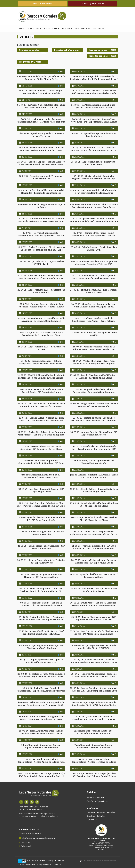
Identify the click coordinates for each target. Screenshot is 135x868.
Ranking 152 (99, 29)
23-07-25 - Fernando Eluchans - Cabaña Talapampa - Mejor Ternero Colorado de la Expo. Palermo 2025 (41, 364)
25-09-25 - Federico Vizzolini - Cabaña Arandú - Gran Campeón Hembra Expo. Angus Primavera (94, 193)
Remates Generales (42, 3)
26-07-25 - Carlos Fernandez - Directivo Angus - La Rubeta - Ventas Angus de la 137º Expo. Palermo (41, 250)
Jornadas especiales (103, 56)
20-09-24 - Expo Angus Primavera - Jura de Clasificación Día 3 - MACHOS (41, 661)
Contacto (24, 842)
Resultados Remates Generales (101, 812)
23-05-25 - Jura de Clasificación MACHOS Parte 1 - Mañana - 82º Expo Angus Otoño (94, 376)
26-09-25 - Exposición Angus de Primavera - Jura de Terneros (41, 135)
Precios (67, 29)
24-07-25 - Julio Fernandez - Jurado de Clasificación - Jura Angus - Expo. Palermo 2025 (94, 321)
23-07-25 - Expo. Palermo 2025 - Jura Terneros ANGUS (41, 348)
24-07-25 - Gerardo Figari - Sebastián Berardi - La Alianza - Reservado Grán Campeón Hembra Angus (41, 321)
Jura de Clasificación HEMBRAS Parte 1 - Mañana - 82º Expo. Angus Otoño (41, 476)
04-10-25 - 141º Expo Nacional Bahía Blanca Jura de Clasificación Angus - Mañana (41, 106)
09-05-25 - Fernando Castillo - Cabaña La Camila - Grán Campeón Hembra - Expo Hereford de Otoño (41, 605)
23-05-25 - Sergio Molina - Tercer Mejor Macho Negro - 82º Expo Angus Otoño (94, 405)
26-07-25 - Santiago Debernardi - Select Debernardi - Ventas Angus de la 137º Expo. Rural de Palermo (94, 235)
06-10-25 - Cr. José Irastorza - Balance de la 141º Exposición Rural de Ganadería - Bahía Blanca (94, 93)
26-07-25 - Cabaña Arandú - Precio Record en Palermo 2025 (94, 248)
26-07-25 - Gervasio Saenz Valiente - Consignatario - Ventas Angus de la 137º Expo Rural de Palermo (41, 235)
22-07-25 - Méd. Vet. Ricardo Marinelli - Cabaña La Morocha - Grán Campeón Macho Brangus (41, 376)
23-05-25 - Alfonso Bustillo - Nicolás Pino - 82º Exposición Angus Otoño (94, 433)
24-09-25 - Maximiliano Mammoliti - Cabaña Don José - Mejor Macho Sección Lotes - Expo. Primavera (41, 221)
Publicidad (25, 846)
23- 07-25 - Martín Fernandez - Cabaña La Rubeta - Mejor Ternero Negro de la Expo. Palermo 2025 (94, 349)
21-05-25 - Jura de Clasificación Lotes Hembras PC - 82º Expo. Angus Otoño (94, 504)
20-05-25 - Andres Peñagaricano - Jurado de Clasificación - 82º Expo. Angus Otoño (94, 561)
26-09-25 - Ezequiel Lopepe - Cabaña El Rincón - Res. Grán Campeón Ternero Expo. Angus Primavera (41, 164)
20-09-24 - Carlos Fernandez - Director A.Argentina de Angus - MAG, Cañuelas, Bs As (94, 661)
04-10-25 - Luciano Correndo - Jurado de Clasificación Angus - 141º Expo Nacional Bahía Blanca (41, 122)
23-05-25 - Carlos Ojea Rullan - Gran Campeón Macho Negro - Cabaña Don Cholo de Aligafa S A (41, 435)
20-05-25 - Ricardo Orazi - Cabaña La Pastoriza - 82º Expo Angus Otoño (41, 561)
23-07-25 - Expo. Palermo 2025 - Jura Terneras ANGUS (94, 334)
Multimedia (83, 29)
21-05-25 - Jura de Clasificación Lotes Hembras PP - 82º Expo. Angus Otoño (41, 519)
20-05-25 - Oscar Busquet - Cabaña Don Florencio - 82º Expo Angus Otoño (41, 576)
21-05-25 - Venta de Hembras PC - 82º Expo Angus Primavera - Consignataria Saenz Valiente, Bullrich (94, 548)
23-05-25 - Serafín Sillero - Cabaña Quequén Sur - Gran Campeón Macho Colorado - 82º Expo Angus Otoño (41, 420)
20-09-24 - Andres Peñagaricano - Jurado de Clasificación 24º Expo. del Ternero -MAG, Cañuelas (94, 676)
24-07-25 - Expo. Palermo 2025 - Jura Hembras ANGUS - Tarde (94, 291)
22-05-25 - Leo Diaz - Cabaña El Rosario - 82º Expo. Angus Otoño (41, 490)
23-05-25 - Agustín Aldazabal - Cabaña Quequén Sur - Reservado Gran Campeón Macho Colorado (94, 392)
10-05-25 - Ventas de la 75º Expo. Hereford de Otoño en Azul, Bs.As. (94, 590)
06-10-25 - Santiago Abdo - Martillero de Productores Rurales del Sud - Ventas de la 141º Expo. (94, 79)
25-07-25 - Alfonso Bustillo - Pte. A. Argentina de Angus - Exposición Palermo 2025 (94, 263)
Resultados (52, 29)
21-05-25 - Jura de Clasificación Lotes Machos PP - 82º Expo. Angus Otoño (94, 519)
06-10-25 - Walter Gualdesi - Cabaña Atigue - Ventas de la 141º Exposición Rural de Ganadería (41, 93)
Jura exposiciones (103, 50)
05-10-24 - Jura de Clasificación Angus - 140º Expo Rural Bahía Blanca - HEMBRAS (41, 633)
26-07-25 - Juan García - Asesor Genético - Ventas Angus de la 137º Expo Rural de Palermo (94, 220)
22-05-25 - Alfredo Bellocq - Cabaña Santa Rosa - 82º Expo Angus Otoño (94, 490)
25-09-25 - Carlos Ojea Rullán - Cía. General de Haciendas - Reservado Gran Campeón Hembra (41, 193)
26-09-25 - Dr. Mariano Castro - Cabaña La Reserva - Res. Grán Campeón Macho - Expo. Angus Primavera (94, 150)
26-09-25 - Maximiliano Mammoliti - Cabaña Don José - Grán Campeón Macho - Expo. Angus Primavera (41, 150)
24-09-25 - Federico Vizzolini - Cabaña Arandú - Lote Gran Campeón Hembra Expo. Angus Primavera (94, 207)
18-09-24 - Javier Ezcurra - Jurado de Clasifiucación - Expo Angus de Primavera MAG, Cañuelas (94, 719)
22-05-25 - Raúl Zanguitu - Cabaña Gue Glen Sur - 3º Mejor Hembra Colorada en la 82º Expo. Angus (41, 506)
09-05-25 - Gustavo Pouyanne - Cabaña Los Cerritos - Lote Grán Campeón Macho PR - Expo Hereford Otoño (41, 591)
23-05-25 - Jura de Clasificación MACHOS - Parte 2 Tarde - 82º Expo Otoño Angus (41, 391)
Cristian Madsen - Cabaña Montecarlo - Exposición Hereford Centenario (94, 732)
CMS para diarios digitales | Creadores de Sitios (99, 861)
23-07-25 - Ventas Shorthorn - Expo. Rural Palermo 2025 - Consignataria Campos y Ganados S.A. (94, 364)
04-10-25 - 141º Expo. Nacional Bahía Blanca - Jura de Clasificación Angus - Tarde (94, 106)
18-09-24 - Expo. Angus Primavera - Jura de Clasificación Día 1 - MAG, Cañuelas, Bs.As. (41, 732)
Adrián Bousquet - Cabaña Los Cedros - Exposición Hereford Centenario (41, 746)
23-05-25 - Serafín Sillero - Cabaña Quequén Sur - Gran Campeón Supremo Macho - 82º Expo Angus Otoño (94, 449)
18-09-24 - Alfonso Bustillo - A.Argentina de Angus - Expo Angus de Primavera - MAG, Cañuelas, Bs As (41, 719)
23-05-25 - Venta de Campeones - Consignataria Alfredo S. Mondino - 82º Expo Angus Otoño (41, 463)
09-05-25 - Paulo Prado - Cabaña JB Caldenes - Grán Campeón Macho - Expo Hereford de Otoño (94, 605)
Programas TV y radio (32, 62)
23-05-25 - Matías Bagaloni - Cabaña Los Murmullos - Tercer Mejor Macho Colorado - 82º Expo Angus (94, 420)
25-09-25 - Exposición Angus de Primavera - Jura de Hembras (41, 177)
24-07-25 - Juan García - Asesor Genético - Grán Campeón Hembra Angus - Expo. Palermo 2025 (41, 335)
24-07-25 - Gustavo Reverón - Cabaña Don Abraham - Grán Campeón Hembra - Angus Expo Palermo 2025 (41, 307)
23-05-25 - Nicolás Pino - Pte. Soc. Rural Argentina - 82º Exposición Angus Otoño (41, 448)
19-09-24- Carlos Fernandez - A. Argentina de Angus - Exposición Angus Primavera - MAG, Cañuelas (41, 705)
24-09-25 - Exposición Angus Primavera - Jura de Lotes (41, 206)
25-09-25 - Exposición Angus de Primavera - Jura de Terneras (94, 163)
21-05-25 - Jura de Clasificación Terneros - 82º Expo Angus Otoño (41, 547)
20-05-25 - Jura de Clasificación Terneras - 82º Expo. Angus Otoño (94, 576)
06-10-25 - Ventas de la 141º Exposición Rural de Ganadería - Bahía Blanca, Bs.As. (41, 78)
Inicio (22, 29)
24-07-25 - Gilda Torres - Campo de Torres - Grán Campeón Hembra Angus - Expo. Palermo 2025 (94, 307)
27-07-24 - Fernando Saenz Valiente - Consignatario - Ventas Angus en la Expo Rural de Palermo (41, 762)
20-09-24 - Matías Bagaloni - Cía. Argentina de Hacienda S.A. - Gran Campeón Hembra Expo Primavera (94, 691)
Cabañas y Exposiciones (93, 3)
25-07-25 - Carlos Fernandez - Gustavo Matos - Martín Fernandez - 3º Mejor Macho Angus (41, 277)
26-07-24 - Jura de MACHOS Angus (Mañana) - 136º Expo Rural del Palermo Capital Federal (41, 775)
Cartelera (35, 29)
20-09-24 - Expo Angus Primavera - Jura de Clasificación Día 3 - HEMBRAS (94, 647)
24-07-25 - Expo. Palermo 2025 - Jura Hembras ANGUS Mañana (41, 291)
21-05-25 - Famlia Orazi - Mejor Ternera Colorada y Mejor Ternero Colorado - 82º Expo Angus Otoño (94, 534)
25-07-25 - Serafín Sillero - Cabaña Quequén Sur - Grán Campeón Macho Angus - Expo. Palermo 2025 (94, 278)
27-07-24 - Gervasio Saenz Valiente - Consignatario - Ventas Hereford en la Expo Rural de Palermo (94, 762)
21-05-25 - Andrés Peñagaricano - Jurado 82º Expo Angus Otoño (41, 533)
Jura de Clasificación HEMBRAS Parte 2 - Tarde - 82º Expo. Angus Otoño (94, 476)
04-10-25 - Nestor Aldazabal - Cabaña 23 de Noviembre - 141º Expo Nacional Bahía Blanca (94, 120)
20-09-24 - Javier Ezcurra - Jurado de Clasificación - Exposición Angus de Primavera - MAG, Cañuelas (41, 691)
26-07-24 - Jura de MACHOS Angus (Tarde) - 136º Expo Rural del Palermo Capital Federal (94, 775)
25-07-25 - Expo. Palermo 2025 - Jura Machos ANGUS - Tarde (41, 263)
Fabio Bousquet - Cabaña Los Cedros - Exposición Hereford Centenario (94, 746)
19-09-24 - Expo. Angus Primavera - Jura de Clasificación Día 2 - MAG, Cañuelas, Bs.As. (94, 704)
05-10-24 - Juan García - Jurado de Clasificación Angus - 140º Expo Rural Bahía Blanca (94, 633)
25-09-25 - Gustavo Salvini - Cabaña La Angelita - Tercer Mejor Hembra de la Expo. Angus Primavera (94, 179)
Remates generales (32, 50)
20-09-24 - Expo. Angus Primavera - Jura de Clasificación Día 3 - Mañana (41, 647)
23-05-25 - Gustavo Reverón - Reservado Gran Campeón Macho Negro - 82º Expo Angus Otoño (41, 406)
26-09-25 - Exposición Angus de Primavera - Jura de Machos (94, 135)
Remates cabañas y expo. (67, 50)
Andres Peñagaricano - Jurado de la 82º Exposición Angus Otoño (94, 462)
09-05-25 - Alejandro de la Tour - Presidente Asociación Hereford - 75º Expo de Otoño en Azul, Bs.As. (41, 620)
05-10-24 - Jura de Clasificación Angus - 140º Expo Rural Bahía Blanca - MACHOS (94, 618)
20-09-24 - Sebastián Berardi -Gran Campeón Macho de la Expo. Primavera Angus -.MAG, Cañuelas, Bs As (41, 676)
